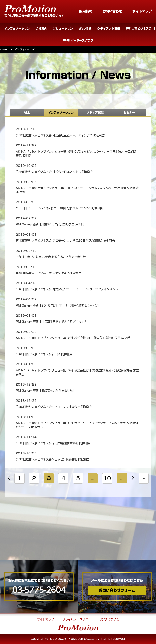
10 (107, 478)
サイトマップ (142, 11)
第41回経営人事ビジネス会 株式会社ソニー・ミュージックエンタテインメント (67, 289)
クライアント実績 (109, 29)
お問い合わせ (112, 11)
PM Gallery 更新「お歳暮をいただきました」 (46, 391)
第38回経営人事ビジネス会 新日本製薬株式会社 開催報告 (53, 443)
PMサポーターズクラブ (78, 40)
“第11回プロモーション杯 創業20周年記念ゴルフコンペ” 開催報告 (59, 208)
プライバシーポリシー (77, 619)
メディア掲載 (95, 113)
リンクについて (109, 619)
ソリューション (63, 29)
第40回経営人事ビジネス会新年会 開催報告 (44, 354)
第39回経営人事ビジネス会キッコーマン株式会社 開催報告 (54, 407)
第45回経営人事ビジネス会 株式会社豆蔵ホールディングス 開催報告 (60, 135)
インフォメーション (17, 29)
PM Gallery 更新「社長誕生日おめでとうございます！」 (53, 322)
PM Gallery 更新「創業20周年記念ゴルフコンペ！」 (51, 224)
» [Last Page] (144, 478)
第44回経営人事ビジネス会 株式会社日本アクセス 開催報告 (55, 172)
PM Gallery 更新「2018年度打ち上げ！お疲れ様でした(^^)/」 (58, 305)
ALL (27, 113)
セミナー (129, 113)
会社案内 (41, 29)
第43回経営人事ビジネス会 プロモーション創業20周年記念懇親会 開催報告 (65, 241)
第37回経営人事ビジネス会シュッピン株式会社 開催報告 (53, 459)
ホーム (4, 49)
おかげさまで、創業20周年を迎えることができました (51, 257)
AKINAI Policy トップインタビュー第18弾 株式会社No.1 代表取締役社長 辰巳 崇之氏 (73, 338)
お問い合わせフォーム (117, 590)
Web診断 (85, 29)
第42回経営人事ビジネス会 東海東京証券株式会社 (48, 273)
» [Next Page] (133, 478)
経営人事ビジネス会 (139, 29)
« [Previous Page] (9, 478)
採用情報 (86, 11)
